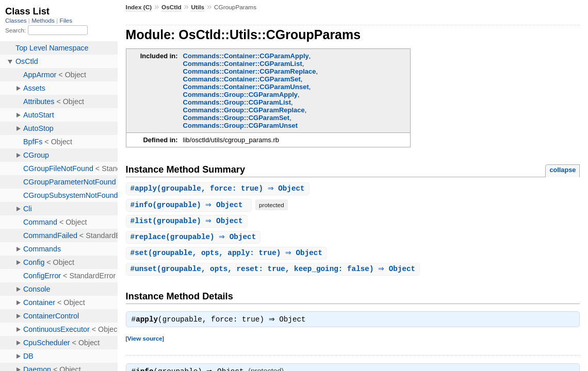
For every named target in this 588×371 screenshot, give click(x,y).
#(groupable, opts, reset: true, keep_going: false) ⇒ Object (274, 271)
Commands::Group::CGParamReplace (244, 110)
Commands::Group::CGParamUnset (240, 125)
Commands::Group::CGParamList (237, 102)
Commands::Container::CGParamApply (246, 56)
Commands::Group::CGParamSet (236, 118)
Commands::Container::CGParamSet (242, 79)
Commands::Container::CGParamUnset (246, 87)
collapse (562, 170)
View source (145, 342)
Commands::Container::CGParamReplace (250, 71)
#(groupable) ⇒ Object (190, 205)
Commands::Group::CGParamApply (240, 95)
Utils (198, 7)
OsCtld (172, 7)
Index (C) (139, 7)
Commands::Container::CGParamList (243, 64)
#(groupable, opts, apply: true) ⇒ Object (228, 255)
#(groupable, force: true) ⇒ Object (219, 189)
